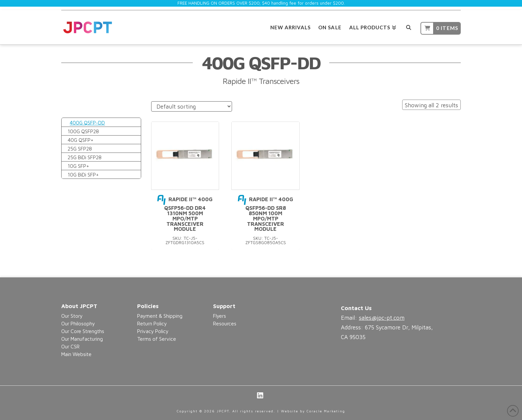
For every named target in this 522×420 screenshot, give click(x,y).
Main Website (76, 354)
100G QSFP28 (83, 131)
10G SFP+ (78, 166)
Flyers (220, 316)
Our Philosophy (78, 323)
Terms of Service (157, 339)
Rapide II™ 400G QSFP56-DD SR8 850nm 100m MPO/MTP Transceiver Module (265, 214)
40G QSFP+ (81, 140)
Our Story (72, 316)
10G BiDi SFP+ (83, 175)
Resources (225, 323)
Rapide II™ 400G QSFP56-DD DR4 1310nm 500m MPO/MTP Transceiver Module (185, 214)
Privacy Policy (153, 331)
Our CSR (70, 346)
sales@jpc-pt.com (382, 318)
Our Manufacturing (82, 339)
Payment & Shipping (160, 316)
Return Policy (152, 323)
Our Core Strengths (83, 331)
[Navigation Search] (408, 26)
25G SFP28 (80, 149)
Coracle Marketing (326, 411)
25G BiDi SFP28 (85, 157)
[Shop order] (192, 106)
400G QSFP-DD (87, 123)
